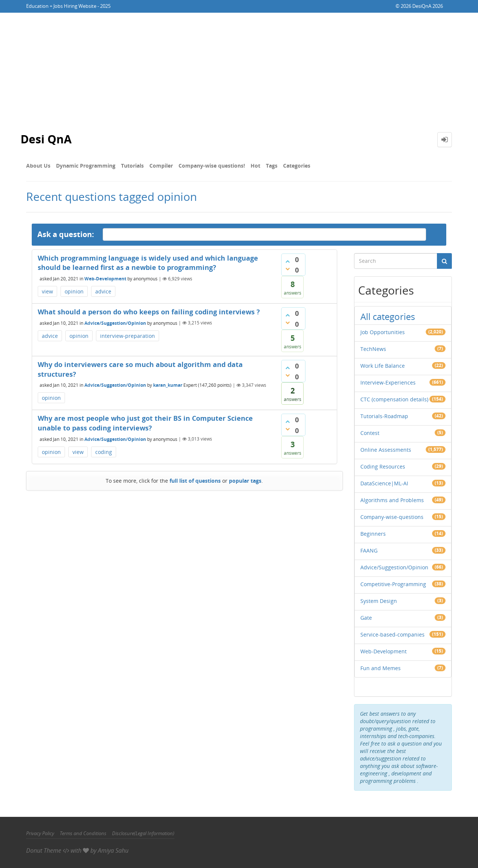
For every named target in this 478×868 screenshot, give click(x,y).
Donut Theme (44, 850)
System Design (379, 601)
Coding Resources (383, 466)
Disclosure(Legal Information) (143, 833)
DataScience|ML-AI (384, 483)
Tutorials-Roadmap (384, 416)
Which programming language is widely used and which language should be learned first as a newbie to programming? (148, 263)
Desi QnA (46, 139)
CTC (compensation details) (394, 399)
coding (104, 452)
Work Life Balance (383, 366)
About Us (38, 166)
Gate (366, 618)
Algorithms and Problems (392, 500)
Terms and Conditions (83, 833)
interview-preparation (128, 336)
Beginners (373, 534)
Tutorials (132, 166)
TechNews (373, 349)
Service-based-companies (392, 634)
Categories (297, 166)
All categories (388, 316)
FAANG (369, 550)
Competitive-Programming (393, 584)
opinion (74, 291)
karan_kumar (168, 385)
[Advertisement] (239, 69)
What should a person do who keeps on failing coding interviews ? (149, 312)
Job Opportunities (383, 332)
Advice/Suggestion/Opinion (115, 323)
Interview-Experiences (388, 382)
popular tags (245, 481)
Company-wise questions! (212, 166)
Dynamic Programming (86, 166)
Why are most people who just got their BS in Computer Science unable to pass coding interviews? (145, 423)
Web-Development (105, 279)
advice (103, 291)
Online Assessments (386, 450)
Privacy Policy (40, 833)
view (47, 291)
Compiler (161, 166)
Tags (272, 166)
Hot (255, 166)
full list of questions (195, 481)
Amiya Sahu (113, 850)
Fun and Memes (381, 668)
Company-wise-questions (392, 517)
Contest (370, 433)
